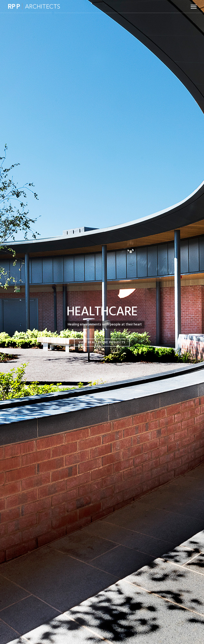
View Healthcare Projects (102, 342)
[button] (194, 6)
